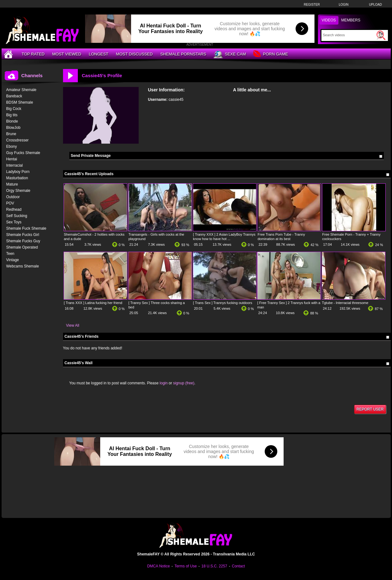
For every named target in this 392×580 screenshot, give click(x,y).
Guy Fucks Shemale (23, 153)
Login (344, 5)
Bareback (14, 96)
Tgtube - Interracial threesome (345, 303)
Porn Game (271, 54)
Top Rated (33, 54)
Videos (329, 20)
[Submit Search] (381, 35)
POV (10, 203)
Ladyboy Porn (18, 172)
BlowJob (13, 128)
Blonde (12, 121)
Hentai (12, 159)
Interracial (15, 165)
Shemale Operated (22, 247)
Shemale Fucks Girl (23, 235)
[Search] (349, 35)
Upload (375, 5)
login (164, 383)
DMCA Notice (159, 566)
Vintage (13, 260)
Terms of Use (186, 566)
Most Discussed (134, 54)
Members (351, 20)
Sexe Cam (230, 55)
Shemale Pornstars (183, 54)
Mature (12, 184)
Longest (99, 54)
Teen (10, 254)
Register (312, 5)
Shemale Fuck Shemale (26, 228)
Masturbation (17, 178)
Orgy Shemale (18, 191)
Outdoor (13, 197)
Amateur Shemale (21, 90)
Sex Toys (14, 222)
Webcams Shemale (23, 266)
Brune (11, 134)
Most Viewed (66, 54)
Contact (238, 566)
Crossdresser (17, 140)
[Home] (9, 54)
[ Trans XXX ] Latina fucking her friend (93, 303)
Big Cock (14, 109)
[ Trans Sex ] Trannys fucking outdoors (223, 303)
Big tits (12, 115)
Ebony (12, 146)
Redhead (14, 210)
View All (73, 325)
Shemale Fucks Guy (23, 241)
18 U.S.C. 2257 (214, 566)
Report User (370, 409)
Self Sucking (17, 216)
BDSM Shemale (20, 102)
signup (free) (184, 383)
